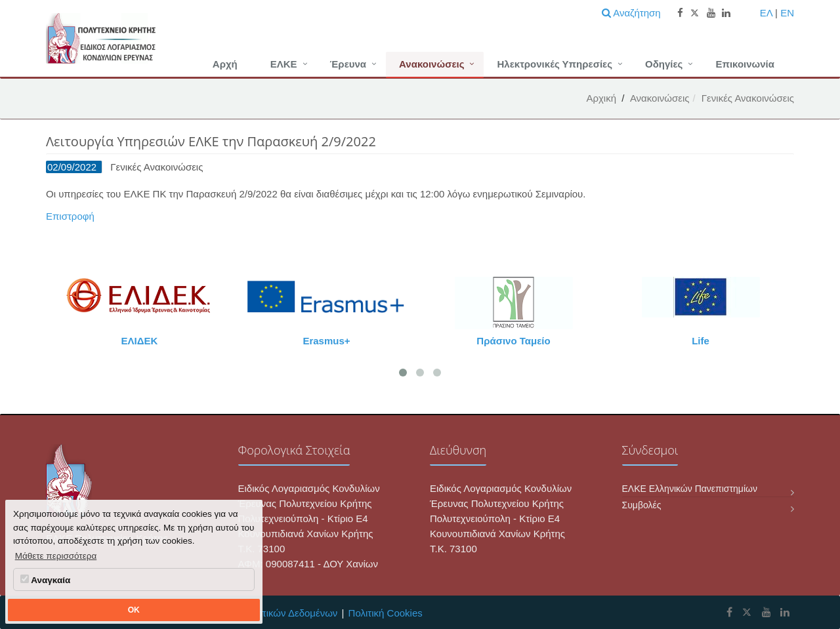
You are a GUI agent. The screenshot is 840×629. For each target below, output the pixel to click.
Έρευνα (348, 64)
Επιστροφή (70, 216)
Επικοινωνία (745, 64)
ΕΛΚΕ (284, 64)
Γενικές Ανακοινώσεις (748, 98)
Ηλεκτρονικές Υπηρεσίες (555, 64)
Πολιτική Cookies (386, 613)
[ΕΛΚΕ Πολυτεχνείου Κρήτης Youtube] (766, 612)
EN (787, 13)
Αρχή (225, 64)
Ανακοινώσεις (431, 64)
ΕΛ (766, 13)
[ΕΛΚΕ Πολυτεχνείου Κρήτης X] (747, 612)
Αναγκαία (45, 580)
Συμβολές (642, 505)
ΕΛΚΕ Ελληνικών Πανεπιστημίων (690, 489)
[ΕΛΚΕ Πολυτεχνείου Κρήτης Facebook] (729, 612)
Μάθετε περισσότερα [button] (56, 556)
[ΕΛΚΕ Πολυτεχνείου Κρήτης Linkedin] (785, 612)
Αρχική (601, 98)
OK (134, 610)
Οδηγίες (664, 64)
